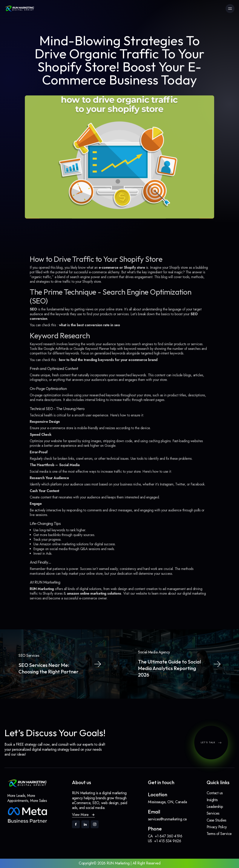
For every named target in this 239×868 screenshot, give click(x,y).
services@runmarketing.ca (167, 819)
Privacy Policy (217, 827)
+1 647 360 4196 (169, 836)
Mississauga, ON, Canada (167, 802)
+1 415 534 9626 (168, 841)
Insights (212, 800)
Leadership (215, 807)
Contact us (215, 793)
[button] (84, 815)
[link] (19, 9)
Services (213, 813)
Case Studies (216, 820)
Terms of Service (219, 834)
